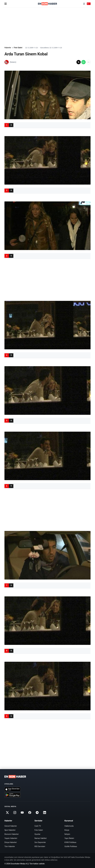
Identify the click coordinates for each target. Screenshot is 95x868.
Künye (67, 830)
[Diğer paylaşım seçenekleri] (88, 62)
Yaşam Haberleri (11, 838)
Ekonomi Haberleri (12, 834)
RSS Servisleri (40, 846)
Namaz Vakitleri (41, 838)
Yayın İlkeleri (69, 838)
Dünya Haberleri (11, 842)
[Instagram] (15, 812)
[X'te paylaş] (79, 62)
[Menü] (6, 4)
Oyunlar (37, 834)
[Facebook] (30, 812)
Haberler (8, 48)
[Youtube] (22, 812)
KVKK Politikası (70, 842)
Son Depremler (40, 842)
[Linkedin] (45, 812)
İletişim (67, 834)
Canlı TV (38, 826)
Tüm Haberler (10, 846)
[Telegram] (37, 812)
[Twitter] (7, 812)
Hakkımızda (69, 826)
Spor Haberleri (10, 830)
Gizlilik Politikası (71, 846)
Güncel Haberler (11, 826)
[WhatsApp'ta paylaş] (83, 62)
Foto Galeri (18, 48)
